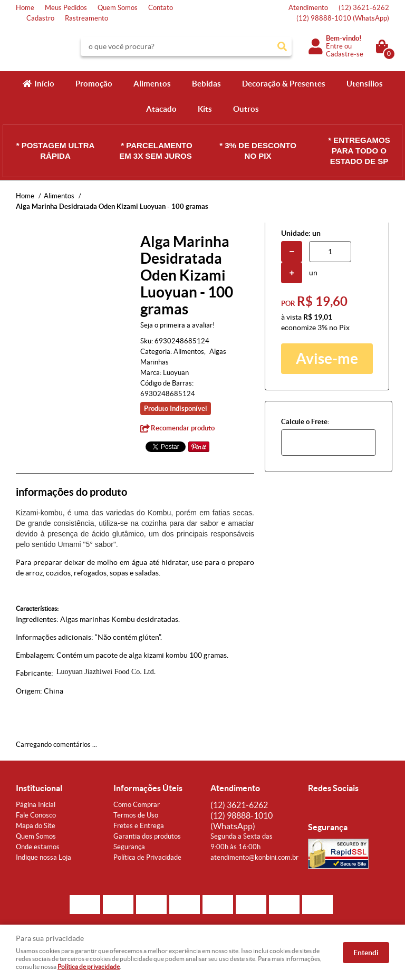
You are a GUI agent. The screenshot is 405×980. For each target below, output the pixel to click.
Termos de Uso (136, 815)
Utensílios (365, 84)
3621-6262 (364, 8)
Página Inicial (36, 805)
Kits (205, 109)
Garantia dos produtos (147, 836)
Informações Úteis (148, 788)
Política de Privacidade (147, 857)
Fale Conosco (36, 815)
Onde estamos (38, 847)
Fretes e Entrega (139, 826)
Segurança (129, 847)
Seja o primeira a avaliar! (177, 325)
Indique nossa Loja (44, 857)
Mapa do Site (36, 826)
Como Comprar (137, 805)
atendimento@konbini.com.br (254, 857)
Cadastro (40, 18)
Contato (161, 8)
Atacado (161, 109)
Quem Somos (118, 8)
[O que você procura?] (282, 46)
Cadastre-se (345, 54)
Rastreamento (86, 18)
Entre (334, 46)
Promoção (94, 84)
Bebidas (206, 84)
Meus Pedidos (66, 8)
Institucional (39, 788)
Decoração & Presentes (284, 84)
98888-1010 (343, 18)
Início (44, 84)
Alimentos (152, 84)
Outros (246, 109)
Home (25, 8)
